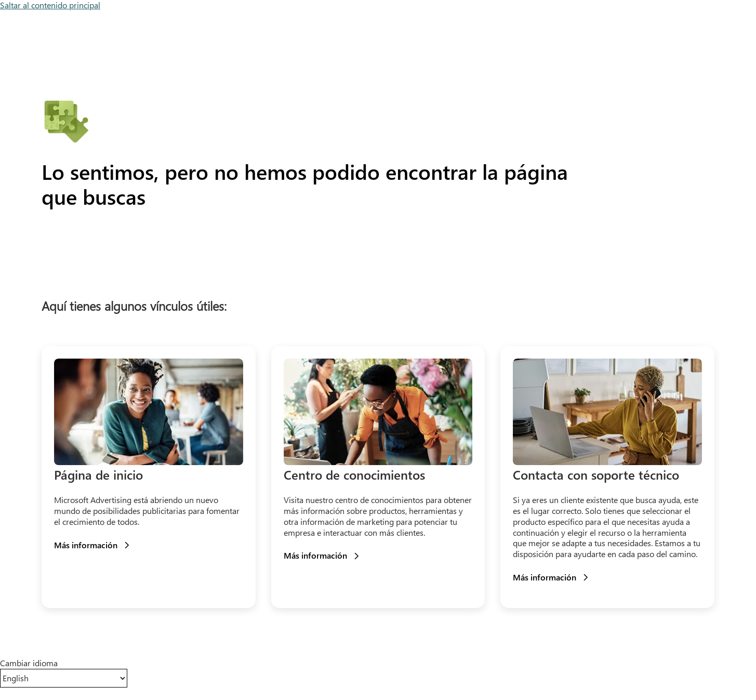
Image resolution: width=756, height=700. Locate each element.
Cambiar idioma (29, 663)
